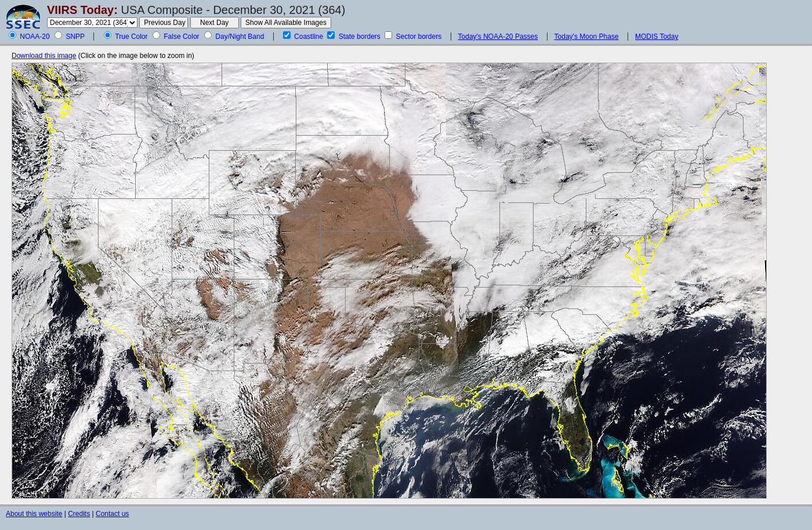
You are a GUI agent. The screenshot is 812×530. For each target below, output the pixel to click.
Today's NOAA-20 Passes (498, 37)
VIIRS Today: (82, 10)
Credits (79, 514)
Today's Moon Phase (587, 37)
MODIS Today (657, 37)
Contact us (112, 514)
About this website (34, 514)
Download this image (44, 56)
